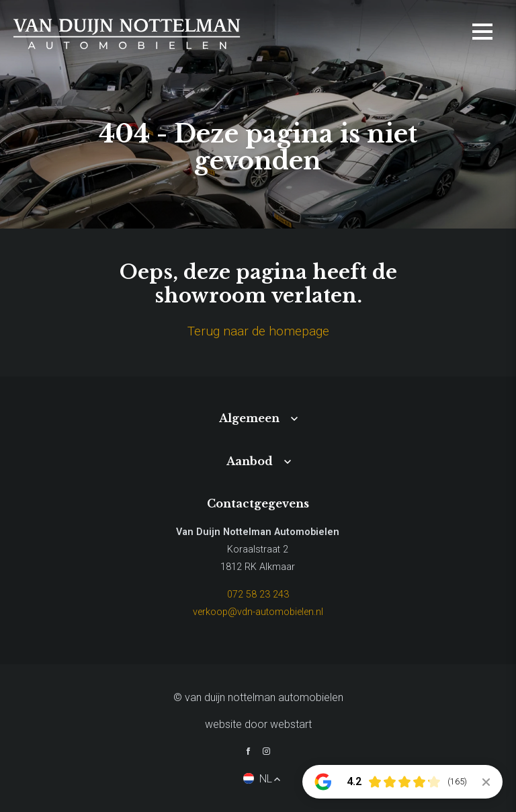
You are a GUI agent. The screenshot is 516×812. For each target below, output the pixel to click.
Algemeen (249, 418)
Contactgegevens (258, 503)
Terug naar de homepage (258, 331)
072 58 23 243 (258, 595)
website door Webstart (258, 724)
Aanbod (250, 461)
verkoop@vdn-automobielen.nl (258, 612)
